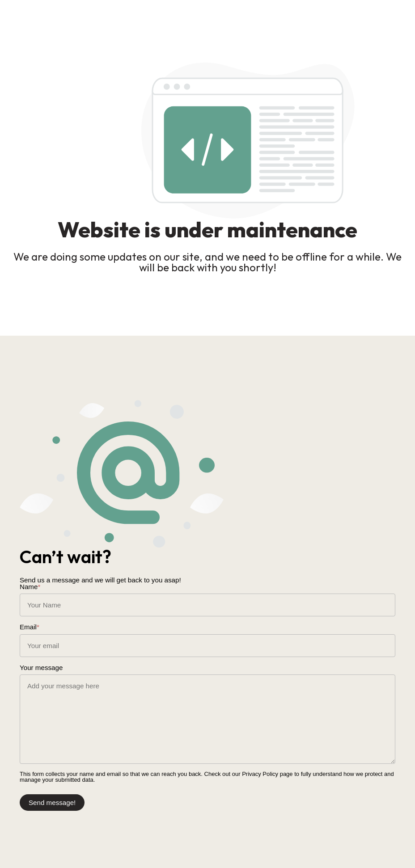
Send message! (51, 800)
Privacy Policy (260, 771)
